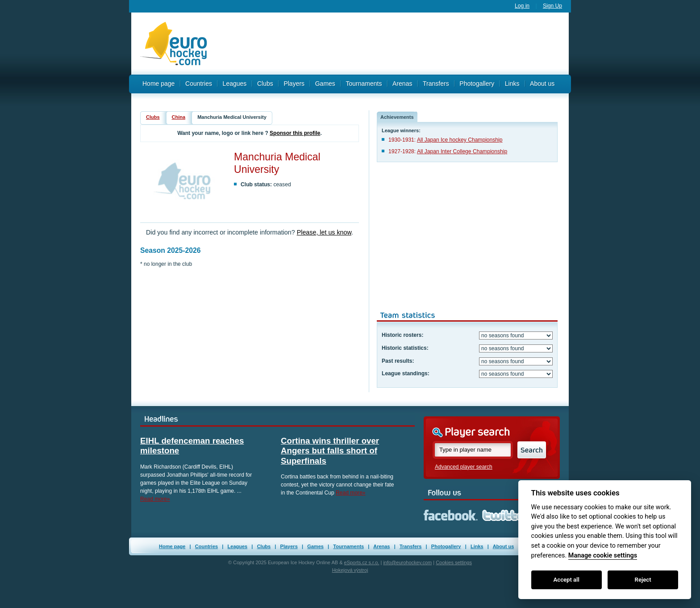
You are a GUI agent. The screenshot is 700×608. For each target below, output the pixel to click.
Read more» (155, 499)
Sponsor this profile (295, 133)
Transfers (436, 84)
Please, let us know (324, 232)
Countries (199, 84)
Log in (522, 6)
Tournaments (364, 84)
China (179, 117)
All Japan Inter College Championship (462, 151)
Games (325, 84)
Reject (643, 580)
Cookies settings (454, 562)
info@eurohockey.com (407, 562)
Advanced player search (464, 467)
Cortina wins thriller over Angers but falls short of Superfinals (330, 451)
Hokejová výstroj (350, 570)
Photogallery (477, 84)
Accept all (567, 580)
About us (542, 84)
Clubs (265, 84)
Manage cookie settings (603, 556)
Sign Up (552, 6)
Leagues (235, 84)
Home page (158, 84)
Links (512, 84)
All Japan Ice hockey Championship (460, 140)
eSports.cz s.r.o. (362, 562)
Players (294, 84)
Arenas (402, 84)
